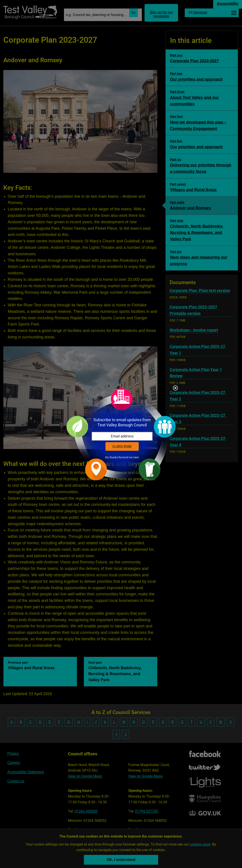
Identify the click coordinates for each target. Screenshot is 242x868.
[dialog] (121, 434)
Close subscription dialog (175, 388)
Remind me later (129, 457)
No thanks (112, 457)
